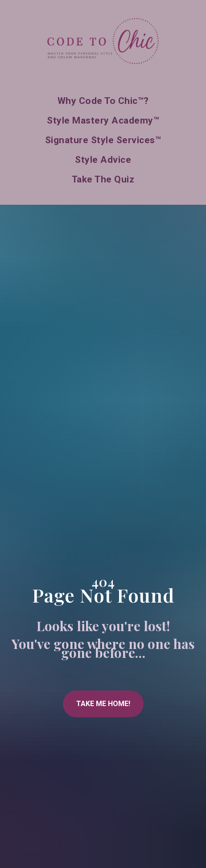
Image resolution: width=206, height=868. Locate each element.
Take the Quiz (103, 179)
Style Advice (103, 160)
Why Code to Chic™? (103, 101)
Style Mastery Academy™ (103, 120)
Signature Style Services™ (103, 140)
